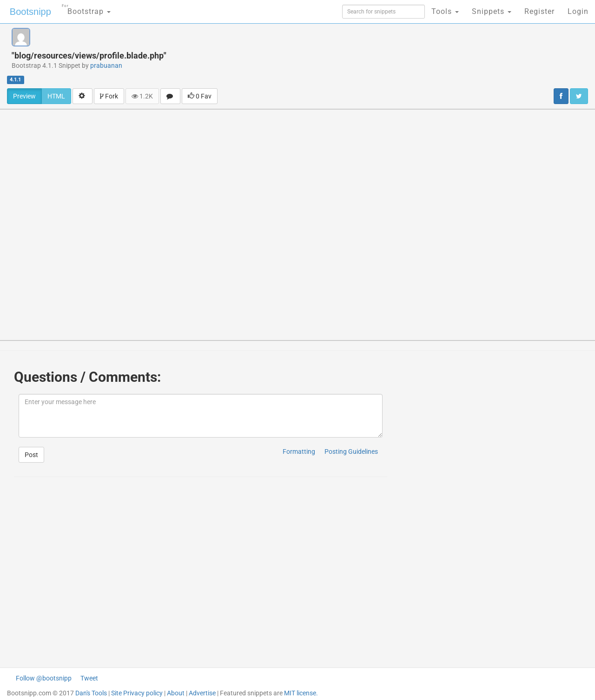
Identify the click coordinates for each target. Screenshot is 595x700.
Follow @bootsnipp (44, 678)
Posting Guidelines (351, 451)
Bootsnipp (30, 12)
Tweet (89, 678)
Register (539, 11)
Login (578, 11)
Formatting (299, 451)
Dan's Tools (91, 693)
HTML (56, 96)
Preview (24, 96)
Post (31, 455)
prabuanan (106, 65)
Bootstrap (86, 9)
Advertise (202, 693)
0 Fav (200, 96)
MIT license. (301, 693)
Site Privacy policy (137, 693)
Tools (445, 11)
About (176, 693)
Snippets (492, 11)
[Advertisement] (375, 49)
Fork (109, 96)
